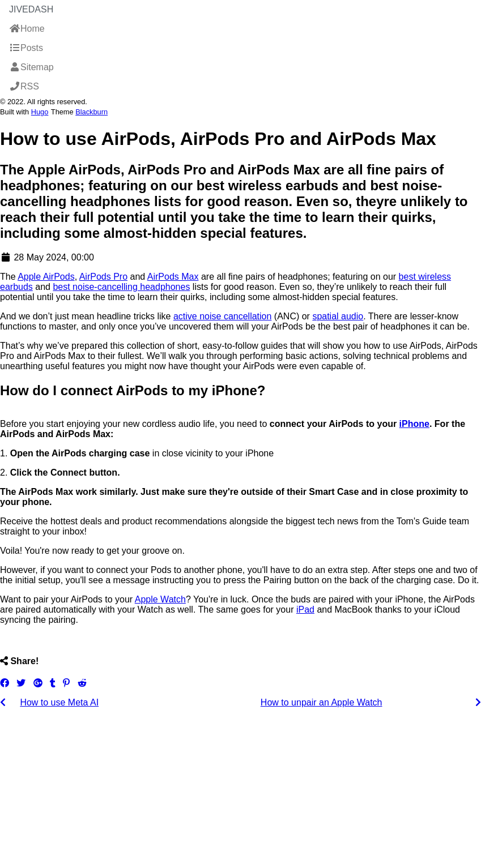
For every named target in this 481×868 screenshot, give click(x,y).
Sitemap (31, 67)
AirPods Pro (103, 277)
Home (27, 29)
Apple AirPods (46, 277)
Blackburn (91, 112)
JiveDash (31, 9)
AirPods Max (173, 277)
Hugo (40, 112)
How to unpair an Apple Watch (322, 702)
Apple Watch (160, 599)
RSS (24, 86)
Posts (26, 48)
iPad (305, 610)
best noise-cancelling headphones (121, 287)
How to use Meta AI (59, 702)
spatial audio (338, 316)
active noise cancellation (222, 316)
